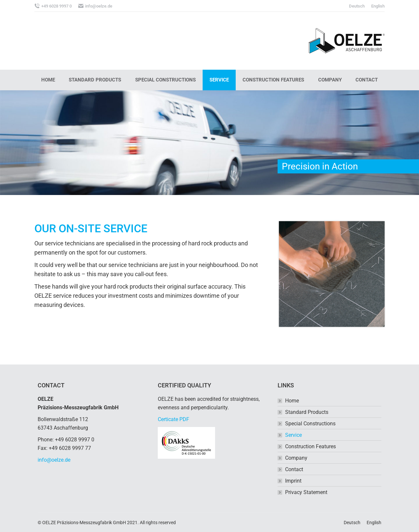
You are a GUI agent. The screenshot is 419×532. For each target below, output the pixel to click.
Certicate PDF (173, 419)
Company (296, 458)
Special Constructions (310, 424)
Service (293, 435)
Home (292, 401)
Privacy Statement (306, 492)
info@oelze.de (54, 460)
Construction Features (310, 446)
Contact (294, 469)
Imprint (293, 481)
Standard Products (307, 412)
